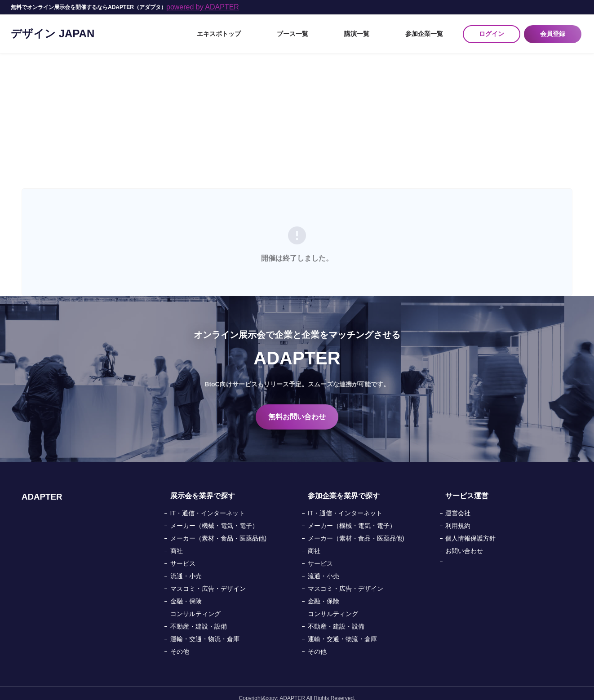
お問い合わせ (464, 541)
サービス (183, 554)
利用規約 (458, 516)
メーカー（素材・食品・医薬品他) (219, 529)
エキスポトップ (291, 29)
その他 (180, 642)
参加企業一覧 (431, 29)
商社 (177, 541)
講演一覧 (386, 29)
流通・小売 (186, 567)
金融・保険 (186, 592)
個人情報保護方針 (470, 529)
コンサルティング (195, 604)
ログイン (492, 29)
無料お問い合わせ (297, 407)
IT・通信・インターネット (208, 504)
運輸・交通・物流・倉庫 (205, 629)
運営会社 (458, 504)
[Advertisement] (297, 111)
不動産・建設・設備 (199, 617)
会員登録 (554, 29)
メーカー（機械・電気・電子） (214, 516)
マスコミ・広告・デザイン (208, 579)
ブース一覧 (343, 29)
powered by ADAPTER (203, 7)
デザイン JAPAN (53, 29)
